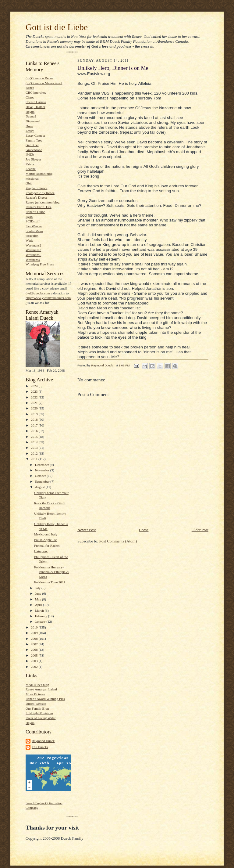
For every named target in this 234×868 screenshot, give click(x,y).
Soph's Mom (34, 231)
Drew (29, 126)
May (39, 599)
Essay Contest (35, 135)
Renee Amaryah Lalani (41, 689)
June (39, 593)
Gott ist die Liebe (57, 27)
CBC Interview (36, 92)
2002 (35, 667)
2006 (35, 650)
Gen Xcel (32, 145)
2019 (35, 414)
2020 (35, 408)
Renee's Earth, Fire (39, 207)
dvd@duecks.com (38, 293)
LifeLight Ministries (39, 713)
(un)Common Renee (39, 78)
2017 (35, 425)
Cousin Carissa (36, 102)
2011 (35, 459)
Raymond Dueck (43, 741)
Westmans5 (33, 255)
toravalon (32, 236)
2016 (35, 431)
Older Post (200, 530)
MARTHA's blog (37, 685)
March (40, 610)
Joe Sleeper (33, 159)
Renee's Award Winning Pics (45, 699)
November (43, 470)
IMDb (30, 154)
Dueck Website (36, 704)
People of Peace (36, 188)
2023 (35, 391)
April (39, 605)
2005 (35, 655)
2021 (35, 403)
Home (144, 530)
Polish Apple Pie (46, 540)
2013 (35, 448)
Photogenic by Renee (40, 193)
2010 (35, 627)
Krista (30, 164)
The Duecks (40, 747)
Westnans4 (33, 260)
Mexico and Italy (46, 534)
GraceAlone (34, 150)
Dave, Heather (35, 107)
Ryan (29, 217)
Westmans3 (33, 250)
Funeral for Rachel (47, 546)
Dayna (30, 112)
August (40, 487)
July (38, 588)
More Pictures (35, 694)
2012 (35, 453)
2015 (35, 437)
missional (32, 178)
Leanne (31, 169)
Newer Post (87, 530)
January (41, 621)
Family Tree (34, 140)
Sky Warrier (34, 226)
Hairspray (41, 551)
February (42, 616)
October (41, 476)
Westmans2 (33, 245)
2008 (35, 639)
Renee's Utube (35, 212)
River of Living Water (41, 718)
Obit (29, 183)
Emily (30, 131)
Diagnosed (33, 121)
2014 (35, 442)
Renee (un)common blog (43, 202)
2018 (35, 420)
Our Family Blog (37, 708)
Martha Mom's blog (39, 174)
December (43, 465)
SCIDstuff (33, 221)
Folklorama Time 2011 (50, 582)
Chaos (30, 97)
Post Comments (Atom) (118, 541)
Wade (29, 240)
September (43, 481)
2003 (35, 661)
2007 (35, 644)
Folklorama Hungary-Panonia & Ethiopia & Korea (52, 572)
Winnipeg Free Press (40, 264)
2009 (35, 633)
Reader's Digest (36, 197)
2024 (35, 386)
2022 (35, 397)
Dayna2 (31, 116)
